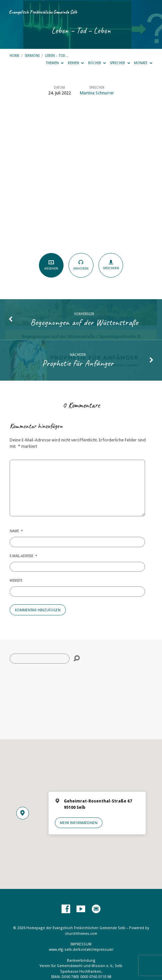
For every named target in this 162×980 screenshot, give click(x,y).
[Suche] (40, 659)
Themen (55, 63)
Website (16, 580)
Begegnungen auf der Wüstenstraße (84, 322)
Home (14, 56)
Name (16, 531)
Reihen (76, 63)
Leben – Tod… (57, 56)
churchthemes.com (81, 934)
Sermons (32, 56)
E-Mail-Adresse (23, 556)
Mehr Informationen (79, 823)
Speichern (111, 265)
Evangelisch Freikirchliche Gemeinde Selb (43, 12)
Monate (143, 63)
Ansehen (51, 265)
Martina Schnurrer (97, 93)
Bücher (97, 63)
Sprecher (120, 63)
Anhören (81, 265)
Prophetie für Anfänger (78, 363)
